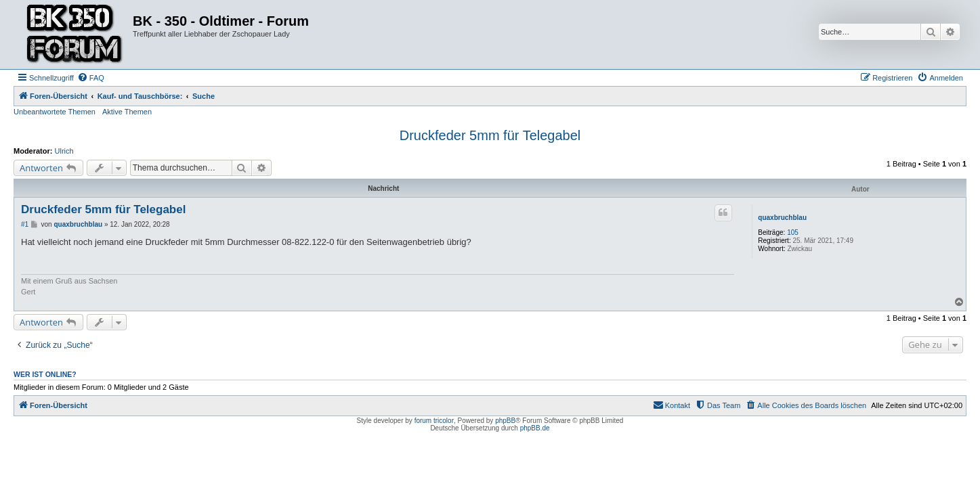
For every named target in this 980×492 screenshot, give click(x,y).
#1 (25, 224)
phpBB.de (535, 428)
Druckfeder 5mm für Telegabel (490, 135)
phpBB (505, 421)
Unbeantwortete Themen (55, 112)
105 (793, 232)
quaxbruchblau (782, 218)
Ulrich (64, 151)
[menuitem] (91, 78)
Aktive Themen (127, 112)
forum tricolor (434, 421)
